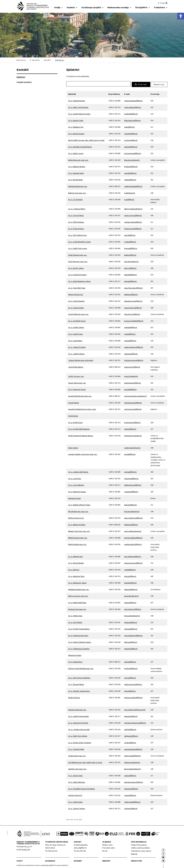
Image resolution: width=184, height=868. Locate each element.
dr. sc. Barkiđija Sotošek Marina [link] (80, 146)
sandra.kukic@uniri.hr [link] (132, 447)
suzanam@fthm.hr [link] (131, 491)
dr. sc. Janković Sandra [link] (77, 346)
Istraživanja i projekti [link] (92, 7)
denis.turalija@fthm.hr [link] (133, 755)
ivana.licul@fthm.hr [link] (131, 478)
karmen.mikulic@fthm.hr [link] (133, 537)
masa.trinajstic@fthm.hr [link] (133, 749)
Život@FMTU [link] (143, 7)
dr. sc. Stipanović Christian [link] (78, 722)
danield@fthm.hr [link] (131, 274)
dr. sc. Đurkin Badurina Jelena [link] (79, 281)
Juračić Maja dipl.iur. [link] (76, 366)
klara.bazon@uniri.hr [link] (132, 159)
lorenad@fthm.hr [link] (131, 248)
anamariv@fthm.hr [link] (131, 788)
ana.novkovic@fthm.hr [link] (133, 608)
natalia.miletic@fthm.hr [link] (133, 544)
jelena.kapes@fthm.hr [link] (133, 382)
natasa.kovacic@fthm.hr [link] (133, 562)
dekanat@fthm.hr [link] (131, 589)
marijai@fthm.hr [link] (130, 340)
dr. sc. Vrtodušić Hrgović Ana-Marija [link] (82, 788)
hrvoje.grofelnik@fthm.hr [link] (134, 320)
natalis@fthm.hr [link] (130, 179)
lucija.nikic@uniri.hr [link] (131, 595)
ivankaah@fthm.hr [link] (131, 113)
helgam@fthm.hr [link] (131, 504)
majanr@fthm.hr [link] (130, 602)
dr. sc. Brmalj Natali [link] (75, 179)
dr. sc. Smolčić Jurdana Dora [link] (79, 690)
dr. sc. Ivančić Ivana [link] (75, 333)
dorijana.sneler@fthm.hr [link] (133, 697)
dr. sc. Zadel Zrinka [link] (75, 801)
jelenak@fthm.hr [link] (130, 582)
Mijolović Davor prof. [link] (76, 517)
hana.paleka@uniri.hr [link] (132, 615)
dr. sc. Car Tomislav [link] (75, 199)
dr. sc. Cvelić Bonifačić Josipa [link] (79, 241)
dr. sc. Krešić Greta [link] (75, 422)
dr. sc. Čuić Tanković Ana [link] (77, 234)
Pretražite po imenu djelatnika (78, 76)
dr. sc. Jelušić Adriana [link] (76, 353)
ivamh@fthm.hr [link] (130, 569)
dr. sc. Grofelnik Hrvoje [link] (77, 320)
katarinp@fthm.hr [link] (131, 648)
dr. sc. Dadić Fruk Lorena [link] (78, 248)
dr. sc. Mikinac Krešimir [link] (77, 524)
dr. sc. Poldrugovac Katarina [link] (79, 648)
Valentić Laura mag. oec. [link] (77, 768)
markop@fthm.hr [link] (131, 622)
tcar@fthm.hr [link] (129, 199)
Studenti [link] (72, 7)
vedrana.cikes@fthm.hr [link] (133, 221)
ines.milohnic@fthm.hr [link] (133, 556)
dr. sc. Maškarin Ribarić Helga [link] (79, 504)
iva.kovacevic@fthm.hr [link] (133, 409)
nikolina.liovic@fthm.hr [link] (133, 484)
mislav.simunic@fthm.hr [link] (133, 684)
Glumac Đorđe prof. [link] (76, 294)
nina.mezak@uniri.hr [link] (132, 511)
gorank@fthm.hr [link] (130, 389)
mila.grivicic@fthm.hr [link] (132, 314)
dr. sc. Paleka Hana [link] (75, 615)
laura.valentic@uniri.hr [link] (133, 768)
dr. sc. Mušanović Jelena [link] (77, 582)
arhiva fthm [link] (136, 860)
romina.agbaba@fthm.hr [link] (133, 100)
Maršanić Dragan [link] (74, 498)
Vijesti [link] (20, 860)
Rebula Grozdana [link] (75, 655)
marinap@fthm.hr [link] (131, 628)
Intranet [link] (78, 860)
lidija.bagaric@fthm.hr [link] (133, 120)
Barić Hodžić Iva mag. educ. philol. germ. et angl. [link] (86, 140)
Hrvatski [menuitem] (159, 3)
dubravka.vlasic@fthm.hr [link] (134, 781)
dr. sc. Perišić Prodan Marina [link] (79, 628)
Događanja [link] (50, 860)
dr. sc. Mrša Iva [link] (74, 569)
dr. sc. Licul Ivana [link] (75, 478)
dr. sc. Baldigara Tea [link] (76, 126)
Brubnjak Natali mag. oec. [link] (78, 186)
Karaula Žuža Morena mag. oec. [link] (80, 395)
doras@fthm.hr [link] (130, 690)
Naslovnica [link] (21, 60)
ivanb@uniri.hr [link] (130, 192)
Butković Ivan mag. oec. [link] (77, 192)
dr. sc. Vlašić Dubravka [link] (77, 781)
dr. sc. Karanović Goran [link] (77, 389)
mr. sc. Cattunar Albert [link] (77, 208)
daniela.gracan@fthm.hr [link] (133, 300)
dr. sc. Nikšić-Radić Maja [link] (77, 602)
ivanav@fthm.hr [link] (130, 795)
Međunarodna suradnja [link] (119, 7)
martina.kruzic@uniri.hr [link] (133, 435)
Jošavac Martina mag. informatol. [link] (81, 360)
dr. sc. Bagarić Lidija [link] (76, 120)
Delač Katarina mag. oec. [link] (78, 254)
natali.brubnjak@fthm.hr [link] (133, 186)
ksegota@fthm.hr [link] (131, 668)
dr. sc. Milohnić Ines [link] (76, 556)
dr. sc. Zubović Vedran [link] (77, 808)
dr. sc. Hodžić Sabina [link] (76, 327)
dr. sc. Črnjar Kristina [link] (76, 228)
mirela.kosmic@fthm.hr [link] (133, 402)
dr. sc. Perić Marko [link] (75, 622)
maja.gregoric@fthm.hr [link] (133, 307)
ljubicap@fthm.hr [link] (131, 641)
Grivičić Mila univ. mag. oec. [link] (78, 314)
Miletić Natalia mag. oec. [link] (77, 544)
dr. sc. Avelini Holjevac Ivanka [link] (79, 113)
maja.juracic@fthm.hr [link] (132, 366)
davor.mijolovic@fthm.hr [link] (133, 517)
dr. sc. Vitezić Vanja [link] (75, 775)
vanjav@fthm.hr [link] (130, 775)
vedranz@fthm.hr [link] (131, 808)
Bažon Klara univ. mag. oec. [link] (78, 159)
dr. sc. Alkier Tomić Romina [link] (78, 107)
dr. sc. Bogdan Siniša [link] (76, 172)
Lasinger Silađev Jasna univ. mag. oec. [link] (83, 454)
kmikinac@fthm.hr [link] (131, 524)
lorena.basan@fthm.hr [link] (133, 153)
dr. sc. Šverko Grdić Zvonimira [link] (80, 742)
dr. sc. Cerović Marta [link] (76, 215)
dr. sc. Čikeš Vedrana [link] (76, 221)
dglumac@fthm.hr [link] (131, 294)
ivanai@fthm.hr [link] (130, 333)
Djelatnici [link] (21, 77)
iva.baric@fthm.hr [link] (131, 140)
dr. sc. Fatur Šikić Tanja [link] (77, 287)
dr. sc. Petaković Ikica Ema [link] (78, 635)
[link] (181, 16)
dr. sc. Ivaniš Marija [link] (75, 340)
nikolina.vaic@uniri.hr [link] (132, 762)
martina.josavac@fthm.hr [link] (134, 360)
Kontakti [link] (47, 60)
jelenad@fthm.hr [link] (131, 281)
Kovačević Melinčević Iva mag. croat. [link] (82, 409)
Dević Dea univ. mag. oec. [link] (78, 261)
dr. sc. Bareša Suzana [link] (76, 133)
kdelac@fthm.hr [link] (130, 254)
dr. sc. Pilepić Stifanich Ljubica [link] (80, 641)
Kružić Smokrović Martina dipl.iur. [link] (81, 435)
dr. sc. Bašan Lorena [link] (76, 153)
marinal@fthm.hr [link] (130, 471)
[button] (166, 3)
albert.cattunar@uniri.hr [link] (133, 208)
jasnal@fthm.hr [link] (130, 454)
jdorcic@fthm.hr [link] (130, 267)
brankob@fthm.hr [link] (131, 166)
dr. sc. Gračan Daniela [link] (76, 300)
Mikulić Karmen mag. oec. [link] (78, 537)
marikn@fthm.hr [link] (130, 428)
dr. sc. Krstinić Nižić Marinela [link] (79, 428)
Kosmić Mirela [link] (74, 402)
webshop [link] (106, 860)
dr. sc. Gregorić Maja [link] (76, 307)
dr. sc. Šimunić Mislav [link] (76, 684)
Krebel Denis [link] (73, 415)
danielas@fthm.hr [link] (131, 716)
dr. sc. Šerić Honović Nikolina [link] (79, 677)
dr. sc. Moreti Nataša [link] (76, 562)
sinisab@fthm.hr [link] (130, 172)
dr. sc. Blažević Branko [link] (77, 166)
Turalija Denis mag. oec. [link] (77, 755)
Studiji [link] (58, 7)
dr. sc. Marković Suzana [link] (77, 491)
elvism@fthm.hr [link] (130, 576)
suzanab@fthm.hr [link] (131, 133)
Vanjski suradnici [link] (24, 82)
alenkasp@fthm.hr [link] (131, 735)
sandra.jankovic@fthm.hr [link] (134, 346)
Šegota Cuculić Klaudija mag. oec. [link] (81, 668)
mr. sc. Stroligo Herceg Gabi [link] (79, 729)
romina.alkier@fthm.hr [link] (133, 107)
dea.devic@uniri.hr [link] (131, 261)
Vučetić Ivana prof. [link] (75, 795)
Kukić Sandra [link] (73, 447)
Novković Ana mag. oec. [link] (77, 608)
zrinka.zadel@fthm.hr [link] (132, 801)
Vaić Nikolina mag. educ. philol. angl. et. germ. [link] (85, 762)
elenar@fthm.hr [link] (130, 661)
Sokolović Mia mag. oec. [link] (77, 709)
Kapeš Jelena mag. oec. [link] (77, 382)
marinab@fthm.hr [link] (131, 146)
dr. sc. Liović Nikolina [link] (76, 484)
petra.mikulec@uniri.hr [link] (133, 531)
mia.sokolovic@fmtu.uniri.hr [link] (135, 709)
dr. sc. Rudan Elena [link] (75, 661)
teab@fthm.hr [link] (130, 126)
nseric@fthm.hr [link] (130, 677)
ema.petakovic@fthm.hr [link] (133, 635)
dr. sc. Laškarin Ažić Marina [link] (78, 471)
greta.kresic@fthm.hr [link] (132, 422)
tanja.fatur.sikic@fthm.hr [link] (133, 287)
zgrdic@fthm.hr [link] (130, 742)
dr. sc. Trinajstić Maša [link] (76, 749)
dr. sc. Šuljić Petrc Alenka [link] (78, 735)
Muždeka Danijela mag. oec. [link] (79, 589)
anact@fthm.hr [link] (130, 234)
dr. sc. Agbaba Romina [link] (77, 100)
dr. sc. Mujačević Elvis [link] (76, 576)
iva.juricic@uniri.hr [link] (131, 376)
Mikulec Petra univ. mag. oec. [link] (79, 531)
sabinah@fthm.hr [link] (131, 327)
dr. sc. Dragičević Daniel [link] (77, 274)
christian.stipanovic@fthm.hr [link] (135, 722)
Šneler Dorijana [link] (74, 697)
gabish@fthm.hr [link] (130, 729)
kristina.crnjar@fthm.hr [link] (133, 228)
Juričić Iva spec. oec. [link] (76, 376)
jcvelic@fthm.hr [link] (130, 241)
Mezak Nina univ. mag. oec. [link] (78, 511)
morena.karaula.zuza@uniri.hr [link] (135, 395)
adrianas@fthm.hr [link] (131, 353)
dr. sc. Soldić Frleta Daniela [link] (78, 716)
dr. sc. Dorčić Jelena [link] (76, 267)
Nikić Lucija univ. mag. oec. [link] (78, 595)
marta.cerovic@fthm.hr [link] (133, 215)
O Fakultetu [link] (161, 7)
